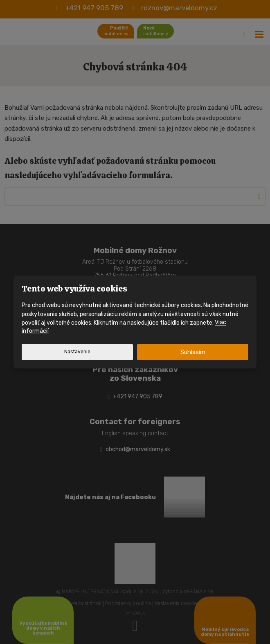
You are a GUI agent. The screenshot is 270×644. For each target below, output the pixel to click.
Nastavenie (77, 352)
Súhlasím (193, 352)
